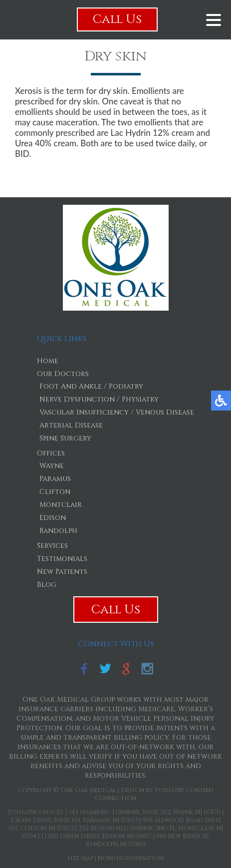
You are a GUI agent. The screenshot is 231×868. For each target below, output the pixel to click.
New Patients (62, 572)
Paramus (55, 479)
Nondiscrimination (131, 858)
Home (48, 361)
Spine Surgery (65, 438)
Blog (47, 585)
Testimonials (62, 559)
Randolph (58, 531)
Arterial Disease (71, 425)
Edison (53, 518)
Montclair (61, 505)
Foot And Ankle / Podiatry (91, 386)
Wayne (52, 466)
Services (52, 546)
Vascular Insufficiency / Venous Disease (117, 412)
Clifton (55, 492)
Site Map (80, 858)
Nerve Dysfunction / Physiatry (99, 399)
